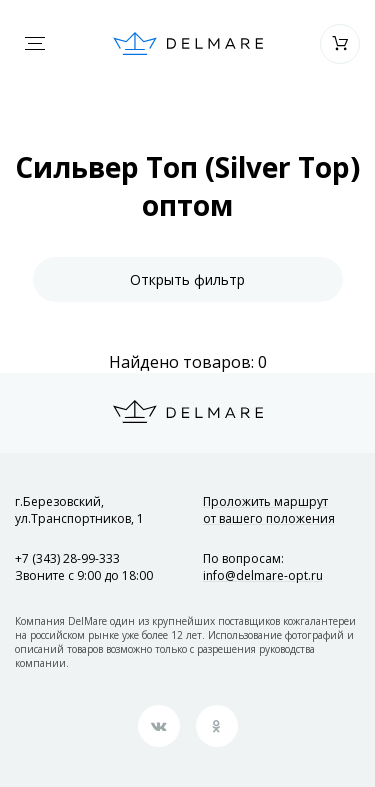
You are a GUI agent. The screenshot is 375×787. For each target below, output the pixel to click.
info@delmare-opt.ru (263, 575)
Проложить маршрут (269, 510)
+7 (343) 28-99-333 (67, 558)
